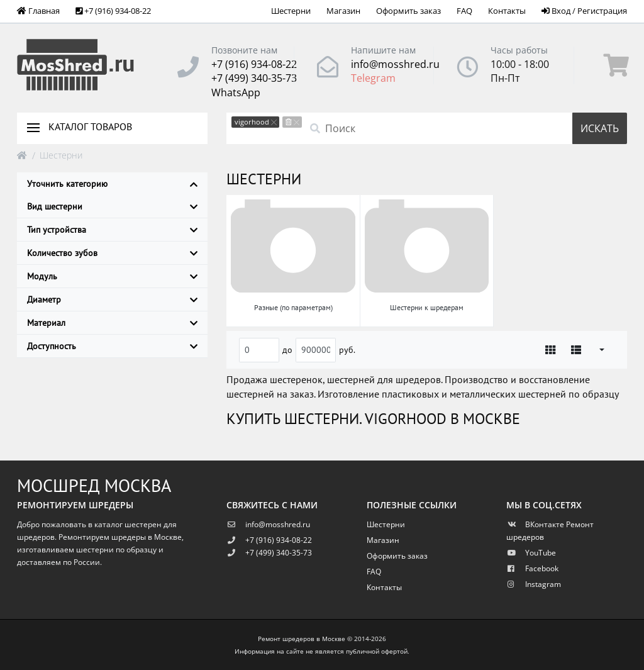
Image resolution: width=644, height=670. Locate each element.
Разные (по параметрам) (293, 307)
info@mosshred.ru (395, 64)
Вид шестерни (112, 206)
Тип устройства (112, 230)
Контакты (507, 11)
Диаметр (112, 299)
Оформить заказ (408, 11)
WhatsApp (236, 92)
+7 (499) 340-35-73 (254, 78)
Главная (38, 11)
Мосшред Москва (94, 485)
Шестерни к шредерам (427, 307)
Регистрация (602, 11)
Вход (556, 11)
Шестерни (291, 11)
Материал (112, 323)
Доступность (112, 346)
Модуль (112, 276)
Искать (600, 128)
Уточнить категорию (112, 184)
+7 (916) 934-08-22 (254, 64)
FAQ (464, 11)
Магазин (343, 11)
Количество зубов (112, 253)
